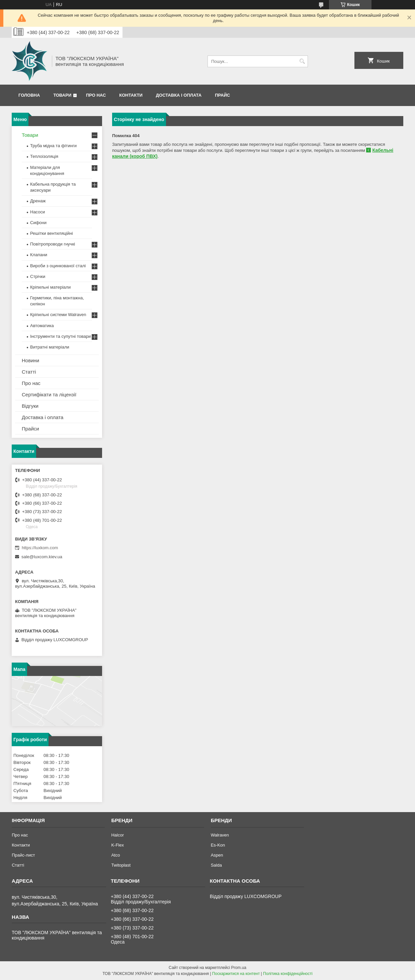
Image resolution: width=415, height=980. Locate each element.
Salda (216, 865)
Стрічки (38, 276)
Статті (29, 372)
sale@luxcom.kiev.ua (42, 557)
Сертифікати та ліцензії (49, 395)
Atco (115, 855)
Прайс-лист (23, 855)
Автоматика (42, 326)
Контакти (131, 95)
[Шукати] (302, 61)
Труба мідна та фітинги (53, 146)
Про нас (96, 95)
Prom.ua (239, 968)
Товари (62, 95)
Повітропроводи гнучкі (53, 244)
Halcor (117, 835)
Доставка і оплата (179, 95)
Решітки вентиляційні (52, 233)
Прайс (222, 95)
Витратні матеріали (50, 347)
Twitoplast (121, 865)
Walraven (220, 835)
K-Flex (117, 845)
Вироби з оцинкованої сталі (58, 266)
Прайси (30, 429)
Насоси (37, 212)
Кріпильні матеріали (50, 287)
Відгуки (30, 406)
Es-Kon (218, 845)
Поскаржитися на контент (236, 974)
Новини (30, 360)
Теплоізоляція (44, 156)
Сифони (38, 223)
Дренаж (38, 201)
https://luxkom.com (40, 548)
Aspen (217, 855)
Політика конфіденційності (288, 974)
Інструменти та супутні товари (60, 336)
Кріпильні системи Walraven (58, 315)
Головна (29, 95)
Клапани (39, 255)
